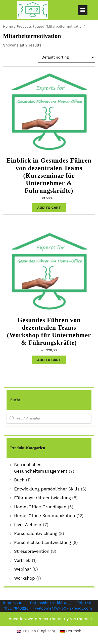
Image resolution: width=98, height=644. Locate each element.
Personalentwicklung (36, 533)
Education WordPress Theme (34, 619)
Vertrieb (22, 560)
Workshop (24, 578)
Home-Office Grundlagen (40, 507)
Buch (19, 480)
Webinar (22, 569)
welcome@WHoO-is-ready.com (63, 608)
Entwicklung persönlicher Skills (47, 489)
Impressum (13, 603)
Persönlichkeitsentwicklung (42, 542)
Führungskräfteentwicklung (42, 498)
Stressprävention (32, 551)
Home (8, 26)
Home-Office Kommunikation (45, 516)
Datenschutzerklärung (50, 603)
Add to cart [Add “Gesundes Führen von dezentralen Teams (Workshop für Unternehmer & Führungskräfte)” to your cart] (49, 360)
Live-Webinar (28, 525)
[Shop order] (66, 57)
